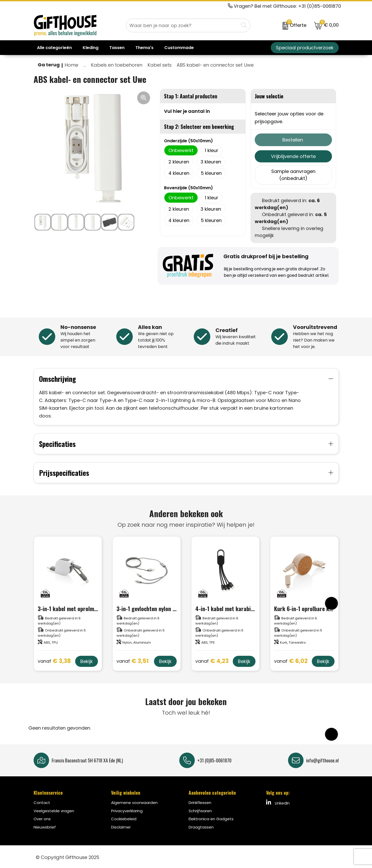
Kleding (91, 48)
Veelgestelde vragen (54, 809)
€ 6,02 (291, 660)
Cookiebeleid (124, 817)
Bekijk (87, 660)
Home (71, 65)
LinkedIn (278, 801)
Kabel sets (160, 65)
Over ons (42, 817)
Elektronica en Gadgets (211, 817)
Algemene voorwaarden (134, 801)
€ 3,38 (54, 660)
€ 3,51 (133, 660)
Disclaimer (121, 826)
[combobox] (183, 25)
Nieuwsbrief (45, 826)
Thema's (144, 48)
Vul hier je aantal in (187, 111)
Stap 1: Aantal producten (191, 96)
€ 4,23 (212, 660)
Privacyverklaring (127, 809)
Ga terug (49, 65)
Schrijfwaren (200, 809)
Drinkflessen (200, 801)
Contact (42, 801)
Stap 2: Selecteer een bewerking (199, 127)
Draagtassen (201, 826)
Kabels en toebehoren (117, 65)
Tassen (117, 48)
